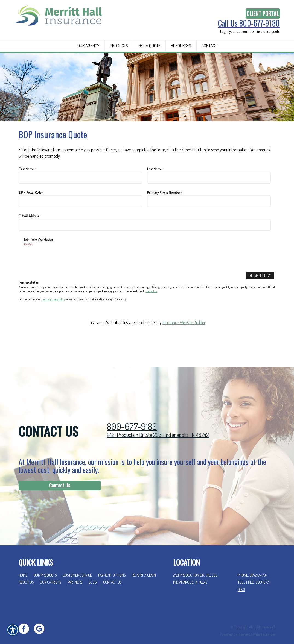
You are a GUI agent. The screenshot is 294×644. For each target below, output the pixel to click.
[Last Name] (209, 203)
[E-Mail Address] (145, 250)
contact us (151, 317)
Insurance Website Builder (184, 348)
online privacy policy (53, 325)
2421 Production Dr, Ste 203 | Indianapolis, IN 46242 (158, 427)
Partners (75, 574)
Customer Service (77, 567)
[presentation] (65, 283)
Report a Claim (144, 567)
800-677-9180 (132, 419)
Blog (93, 574)
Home (23, 567)
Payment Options (112, 567)
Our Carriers (50, 574)
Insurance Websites (105, 348)
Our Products (45, 567)
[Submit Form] (260, 301)
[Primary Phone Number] (209, 227)
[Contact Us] (60, 478)
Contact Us (59, 478)
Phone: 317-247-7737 (252, 567)
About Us (26, 574)
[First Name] (81, 203)
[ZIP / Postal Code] (81, 227)
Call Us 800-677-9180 (249, 23)
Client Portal (263, 14)
